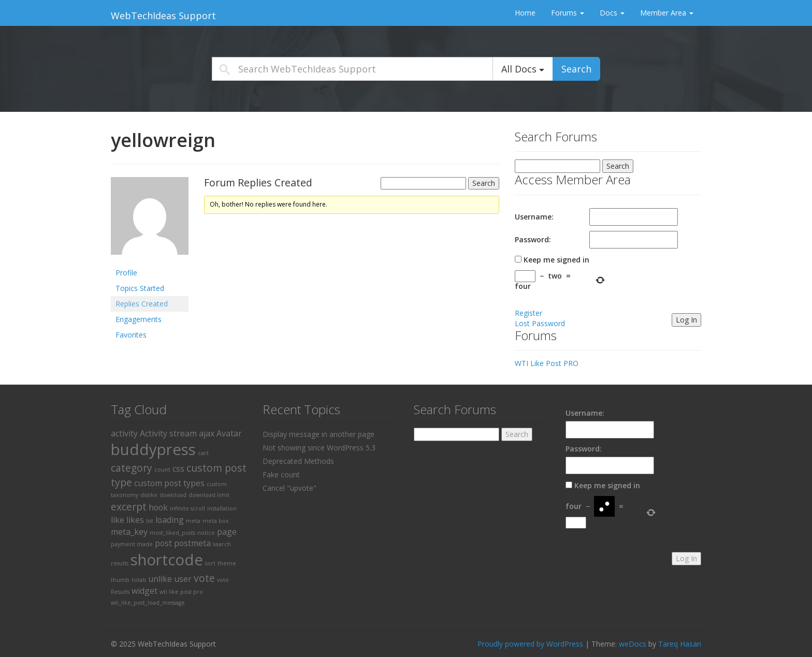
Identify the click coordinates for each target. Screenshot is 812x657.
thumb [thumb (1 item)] (120, 580)
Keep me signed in (556, 260)
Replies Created (142, 304)
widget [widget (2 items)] (144, 591)
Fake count (281, 474)
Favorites (131, 335)
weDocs (633, 644)
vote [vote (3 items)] (204, 578)
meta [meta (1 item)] (193, 521)
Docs (612, 13)
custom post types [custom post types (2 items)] (169, 483)
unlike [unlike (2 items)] (160, 579)
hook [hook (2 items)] (158, 507)
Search (576, 69)
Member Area (667, 13)
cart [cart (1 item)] (203, 453)
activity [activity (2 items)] (124, 433)
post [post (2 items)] (163, 543)
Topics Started (140, 288)
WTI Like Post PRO (547, 363)
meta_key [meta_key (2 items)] (129, 532)
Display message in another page (318, 434)
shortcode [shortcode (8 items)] (167, 560)
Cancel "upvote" (289, 488)
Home (525, 13)
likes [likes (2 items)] (135, 520)
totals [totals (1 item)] (139, 580)
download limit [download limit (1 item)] (209, 495)
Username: (534, 217)
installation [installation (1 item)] (222, 508)
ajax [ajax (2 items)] (207, 433)
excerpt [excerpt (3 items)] (129, 507)
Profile (126, 273)
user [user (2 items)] (183, 579)
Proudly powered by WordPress (530, 644)
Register (528, 313)
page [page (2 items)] (227, 532)
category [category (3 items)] (132, 468)
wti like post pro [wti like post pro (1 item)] (181, 592)
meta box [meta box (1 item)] (216, 521)
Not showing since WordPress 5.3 (319, 448)
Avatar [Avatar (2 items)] (229, 433)
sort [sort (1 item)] (210, 563)
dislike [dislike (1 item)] (149, 495)
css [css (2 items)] (178, 469)
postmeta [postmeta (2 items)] (192, 543)
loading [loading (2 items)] (170, 520)
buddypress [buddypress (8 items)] (153, 449)
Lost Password (540, 323)
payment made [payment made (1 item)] (132, 544)
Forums (568, 13)
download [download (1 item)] (173, 495)
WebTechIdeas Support (163, 16)
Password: (533, 239)
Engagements (139, 319)
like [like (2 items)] (118, 520)
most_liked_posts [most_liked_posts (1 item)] (172, 533)
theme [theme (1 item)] (227, 563)
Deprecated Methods (298, 461)
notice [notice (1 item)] (206, 533)
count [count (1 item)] (162, 470)
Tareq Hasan (680, 644)
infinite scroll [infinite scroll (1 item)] (187, 508)
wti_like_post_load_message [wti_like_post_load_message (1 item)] (148, 603)
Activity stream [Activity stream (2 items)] (168, 433)
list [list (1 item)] (150, 521)
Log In (686, 320)
